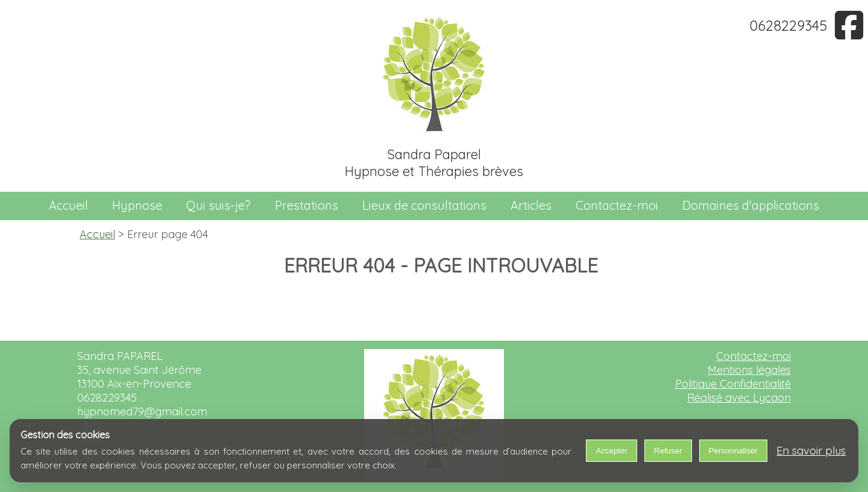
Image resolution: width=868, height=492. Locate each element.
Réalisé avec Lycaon (739, 398)
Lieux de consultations (424, 205)
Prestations (307, 205)
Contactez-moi (617, 205)
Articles (531, 205)
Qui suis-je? (219, 205)
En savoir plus (811, 451)
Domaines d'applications (751, 205)
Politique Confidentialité (733, 384)
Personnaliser (734, 451)
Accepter (612, 451)
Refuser (668, 451)
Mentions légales (749, 370)
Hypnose (137, 205)
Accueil (68, 205)
